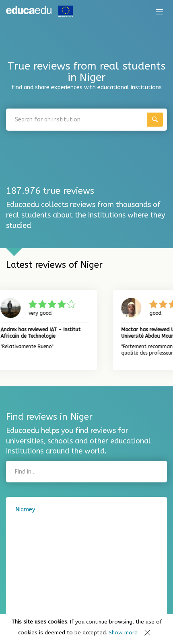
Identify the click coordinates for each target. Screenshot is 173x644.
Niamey (25, 510)
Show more (123, 633)
